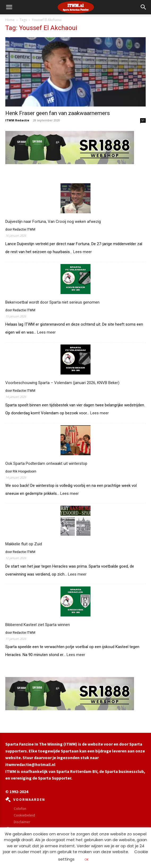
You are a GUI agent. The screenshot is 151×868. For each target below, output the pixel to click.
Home (10, 20)
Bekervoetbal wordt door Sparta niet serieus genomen (52, 302)
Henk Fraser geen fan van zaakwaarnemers (58, 113)
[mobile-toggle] (9, 7)
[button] (144, 7)
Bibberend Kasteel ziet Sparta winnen (38, 625)
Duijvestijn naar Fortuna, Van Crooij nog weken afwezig (53, 222)
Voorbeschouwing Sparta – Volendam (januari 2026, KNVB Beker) (62, 383)
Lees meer (83, 252)
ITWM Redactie (17, 120)
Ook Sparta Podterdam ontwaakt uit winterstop (46, 463)
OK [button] (87, 860)
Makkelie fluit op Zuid (24, 544)
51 (143, 120)
